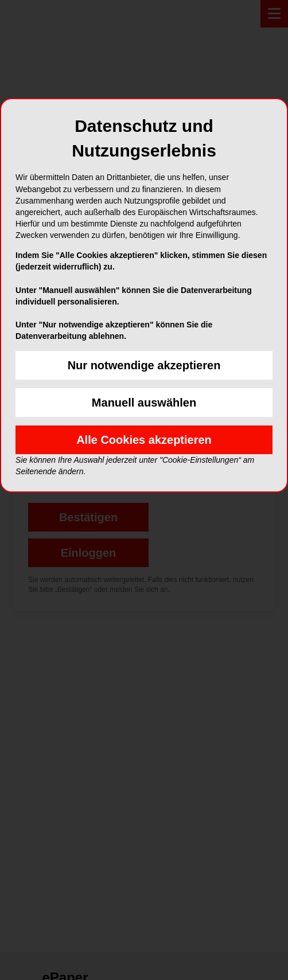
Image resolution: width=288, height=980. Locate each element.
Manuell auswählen (144, 403)
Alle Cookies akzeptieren (144, 440)
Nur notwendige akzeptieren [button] (144, 365)
